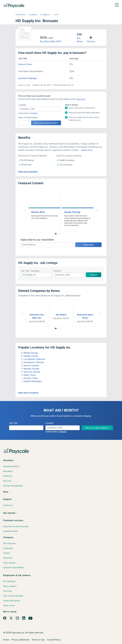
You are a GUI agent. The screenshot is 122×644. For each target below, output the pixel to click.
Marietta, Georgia (31, 369)
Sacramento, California (34, 362)
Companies (33, 15)
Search (93, 275)
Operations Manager (28, 78)
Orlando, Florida (31, 356)
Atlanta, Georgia (31, 353)
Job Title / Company (30, 271)
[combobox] (40, 109)
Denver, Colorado (31, 366)
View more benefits (28, 172)
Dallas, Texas (30, 375)
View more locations (28, 393)
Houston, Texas (31, 378)
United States (20, 15)
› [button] (97, 210)
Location (57, 271)
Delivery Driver (25, 64)
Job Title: (13, 423)
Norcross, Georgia (32, 372)
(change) (34, 113)
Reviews (91, 41)
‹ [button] (25, 210)
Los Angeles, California (34, 359)
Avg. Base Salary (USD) (51, 41)
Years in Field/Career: (28, 118)
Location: (22, 105)
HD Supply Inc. (45, 15)
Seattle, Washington (33, 381)
